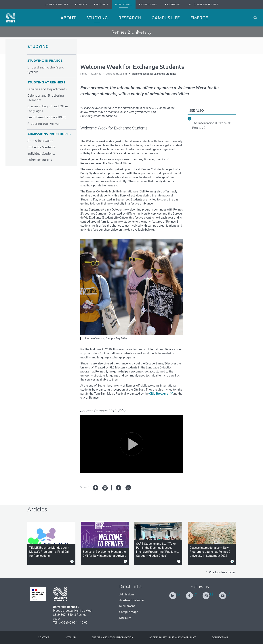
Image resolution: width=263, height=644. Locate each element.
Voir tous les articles (222, 572)
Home (84, 74)
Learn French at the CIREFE (47, 117)
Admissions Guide (40, 141)
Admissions (127, 594)
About (68, 18)
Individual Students (41, 153)
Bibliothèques (173, 5)
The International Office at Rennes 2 (211, 125)
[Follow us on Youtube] (224, 594)
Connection (220, 637)
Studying (97, 18)
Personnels (101, 5)
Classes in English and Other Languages (48, 108)
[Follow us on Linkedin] (175, 594)
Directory (125, 618)
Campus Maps (129, 612)
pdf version (96, 491)
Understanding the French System (46, 69)
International (124, 5)
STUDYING (38, 46)
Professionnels (148, 5)
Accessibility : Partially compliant (173, 637)
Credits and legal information (113, 637)
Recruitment (127, 606)
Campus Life (166, 18)
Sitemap (70, 637)
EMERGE (199, 18)
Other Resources (40, 160)
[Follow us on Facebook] (191, 594)
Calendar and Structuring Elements (46, 98)
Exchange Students (41, 147)
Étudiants (81, 5)
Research (130, 18)
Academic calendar (132, 600)
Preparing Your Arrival (43, 123)
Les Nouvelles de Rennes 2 (203, 5)
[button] (255, 18)
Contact (44, 637)
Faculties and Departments (47, 89)
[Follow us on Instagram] (208, 594)
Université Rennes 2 (56, 5)
